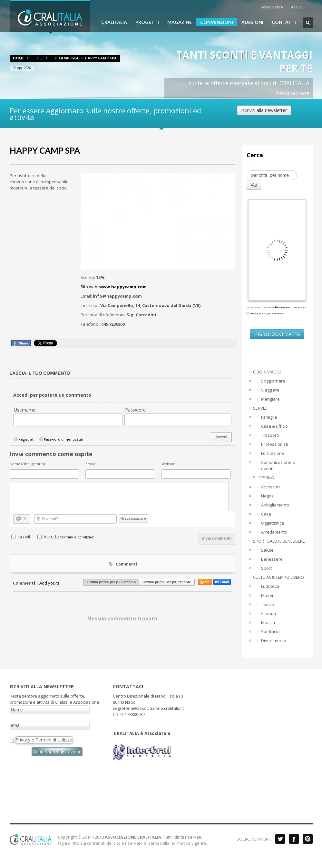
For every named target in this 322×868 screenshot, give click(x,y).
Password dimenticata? (61, 439)
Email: (91, 464)
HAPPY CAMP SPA (45, 150)
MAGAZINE (178, 22)
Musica (268, 622)
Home (19, 58)
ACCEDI (298, 7)
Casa (266, 514)
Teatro (268, 604)
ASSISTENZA (272, 7)
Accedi (221, 437)
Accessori (270, 487)
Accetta (51, 537)
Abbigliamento (275, 505)
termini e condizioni (78, 537)
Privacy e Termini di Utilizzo (44, 740)
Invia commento (217, 538)
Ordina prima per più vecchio (111, 582)
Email (222, 582)
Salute (267, 550)
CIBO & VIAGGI (267, 372)
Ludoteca (270, 586)
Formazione (273, 453)
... (32, 58)
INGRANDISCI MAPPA (277, 334)
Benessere (272, 559)
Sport (266, 568)
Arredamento (274, 532)
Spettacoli (271, 631)
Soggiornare (273, 381)
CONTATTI (282, 22)
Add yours (49, 583)
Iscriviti (24, 537)
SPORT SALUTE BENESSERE (279, 541)
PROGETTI (145, 22)
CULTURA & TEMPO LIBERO (278, 577)
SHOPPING (263, 478)
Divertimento (274, 640)
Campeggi (68, 58)
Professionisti (275, 444)
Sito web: (114, 287)
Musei (267, 595)
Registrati (24, 439)
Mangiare (270, 399)
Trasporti (270, 435)
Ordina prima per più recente (167, 582)
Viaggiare (270, 390)
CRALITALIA (112, 22)
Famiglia (269, 417)
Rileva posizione (133, 518)
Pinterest (308, 839)
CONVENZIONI (215, 23)
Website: (169, 464)
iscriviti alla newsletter (264, 110)
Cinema (268, 613)
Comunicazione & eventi (278, 465)
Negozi (268, 496)
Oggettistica (273, 523)
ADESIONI (250, 22)
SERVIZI (260, 408)
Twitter (280, 839)
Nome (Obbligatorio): (28, 464)
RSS (205, 582)
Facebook (294, 839)
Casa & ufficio (274, 426)
